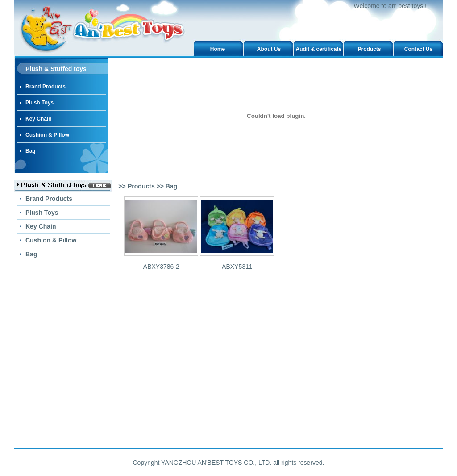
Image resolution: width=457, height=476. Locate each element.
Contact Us (418, 49)
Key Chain (39, 119)
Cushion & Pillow (47, 135)
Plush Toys (39, 103)
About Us (269, 49)
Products (369, 49)
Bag (31, 151)
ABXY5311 (237, 267)
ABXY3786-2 (161, 267)
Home (218, 49)
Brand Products (46, 87)
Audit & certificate (319, 49)
